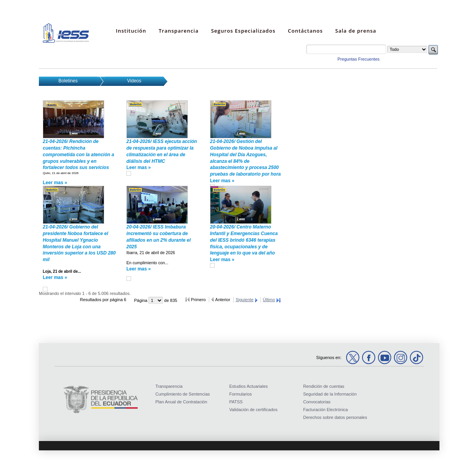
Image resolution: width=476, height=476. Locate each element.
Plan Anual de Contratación (181, 402)
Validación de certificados (254, 410)
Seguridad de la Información (330, 394)
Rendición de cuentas (324, 386)
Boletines (68, 81)
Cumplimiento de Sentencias (183, 394)
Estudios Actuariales (249, 386)
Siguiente (245, 300)
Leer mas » (55, 183)
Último (269, 300)
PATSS (236, 402)
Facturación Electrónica (326, 410)
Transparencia (169, 386)
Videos (134, 81)
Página (141, 300)
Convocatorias (317, 402)
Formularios (241, 394)
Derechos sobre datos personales (335, 417)
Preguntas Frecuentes (359, 59)
